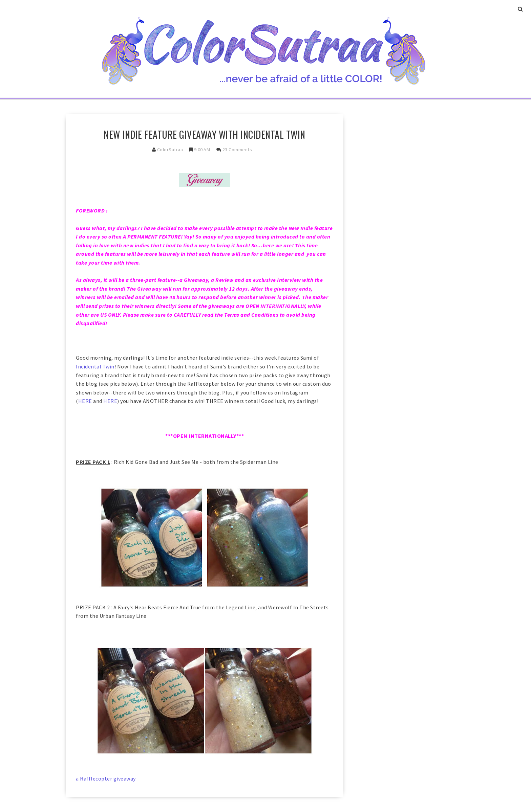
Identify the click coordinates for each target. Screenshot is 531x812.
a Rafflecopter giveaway (106, 779)
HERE (85, 401)
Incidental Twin (95, 366)
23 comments (237, 150)
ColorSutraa (170, 150)
